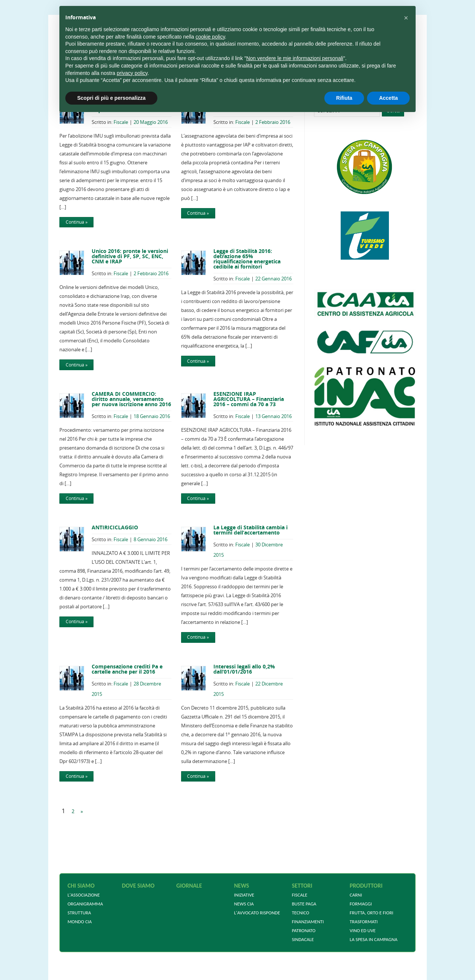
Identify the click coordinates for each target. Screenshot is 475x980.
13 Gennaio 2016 (273, 416)
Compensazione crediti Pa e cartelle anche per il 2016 (127, 669)
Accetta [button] (388, 98)
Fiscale (121, 122)
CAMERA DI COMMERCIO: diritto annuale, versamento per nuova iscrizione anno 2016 (131, 399)
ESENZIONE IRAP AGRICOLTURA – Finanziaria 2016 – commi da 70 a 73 (249, 399)
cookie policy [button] (210, 37)
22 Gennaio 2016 (273, 279)
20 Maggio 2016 (151, 122)
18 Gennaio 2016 (152, 416)
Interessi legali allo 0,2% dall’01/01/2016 (244, 669)
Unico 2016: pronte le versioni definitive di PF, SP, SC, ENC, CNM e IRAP (130, 256)
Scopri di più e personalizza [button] (111, 98)
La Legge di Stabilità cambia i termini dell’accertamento (250, 530)
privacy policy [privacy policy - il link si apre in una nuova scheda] (132, 73)
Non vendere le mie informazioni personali (294, 58)
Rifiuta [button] (344, 98)
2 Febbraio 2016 (273, 122)
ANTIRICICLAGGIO (115, 527)
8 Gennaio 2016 (150, 539)
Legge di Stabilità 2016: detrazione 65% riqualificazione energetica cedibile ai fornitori (247, 259)
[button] (406, 18)
